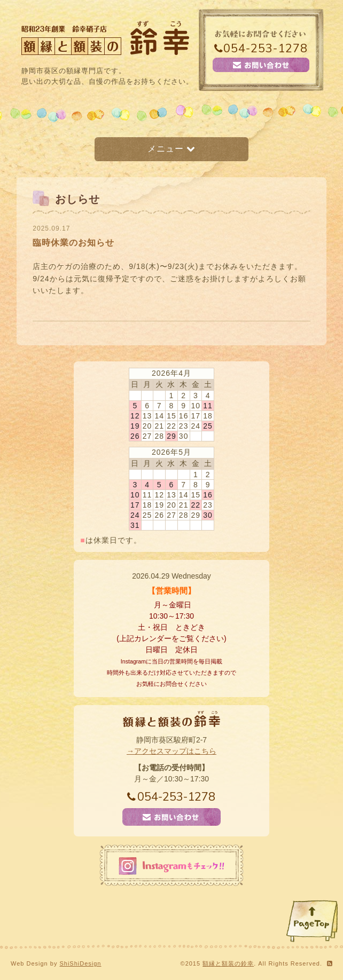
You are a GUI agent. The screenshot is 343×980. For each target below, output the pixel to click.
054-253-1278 (261, 49)
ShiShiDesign (80, 963)
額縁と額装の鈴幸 (228, 963)
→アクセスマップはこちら (171, 751)
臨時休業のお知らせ (73, 243)
